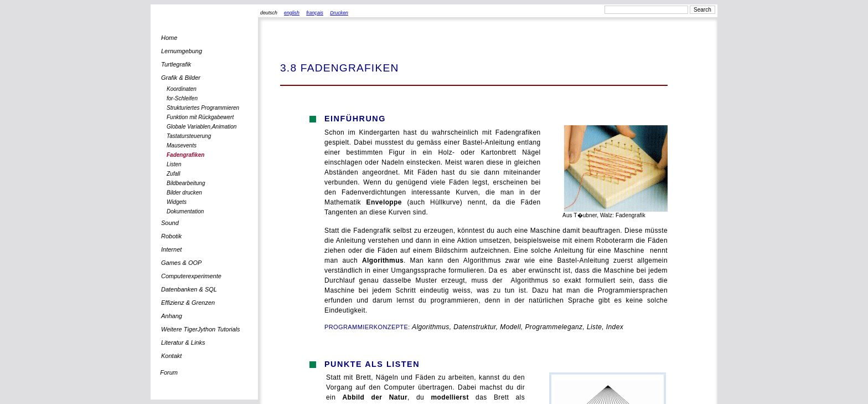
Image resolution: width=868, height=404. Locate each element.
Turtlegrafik (176, 64)
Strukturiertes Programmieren (203, 108)
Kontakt (171, 356)
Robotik (171, 236)
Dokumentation (185, 211)
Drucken (339, 13)
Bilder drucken (184, 193)
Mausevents (182, 145)
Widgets (177, 202)
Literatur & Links (183, 342)
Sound (170, 223)
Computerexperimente (191, 276)
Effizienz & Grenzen (188, 303)
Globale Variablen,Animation (201, 127)
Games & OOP (181, 263)
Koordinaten (182, 89)
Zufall (173, 174)
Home (169, 38)
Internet (171, 249)
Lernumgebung (182, 51)
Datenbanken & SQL (189, 289)
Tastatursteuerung (189, 136)
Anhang (172, 316)
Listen (174, 164)
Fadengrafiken (185, 155)
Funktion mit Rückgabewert (200, 117)
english (292, 13)
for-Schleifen (182, 98)
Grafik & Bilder (181, 78)
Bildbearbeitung (186, 183)
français (315, 13)
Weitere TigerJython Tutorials (201, 329)
